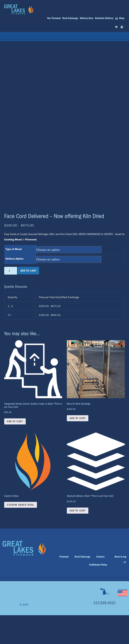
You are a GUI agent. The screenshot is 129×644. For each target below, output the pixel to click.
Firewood (64, 557)
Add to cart (29, 271)
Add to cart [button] (15, 421)
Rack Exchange (82, 557)
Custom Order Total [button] (21, 505)
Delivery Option (15, 259)
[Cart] (117, 27)
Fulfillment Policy (98, 565)
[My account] (122, 27)
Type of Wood (14, 249)
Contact (100, 557)
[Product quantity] (11, 271)
